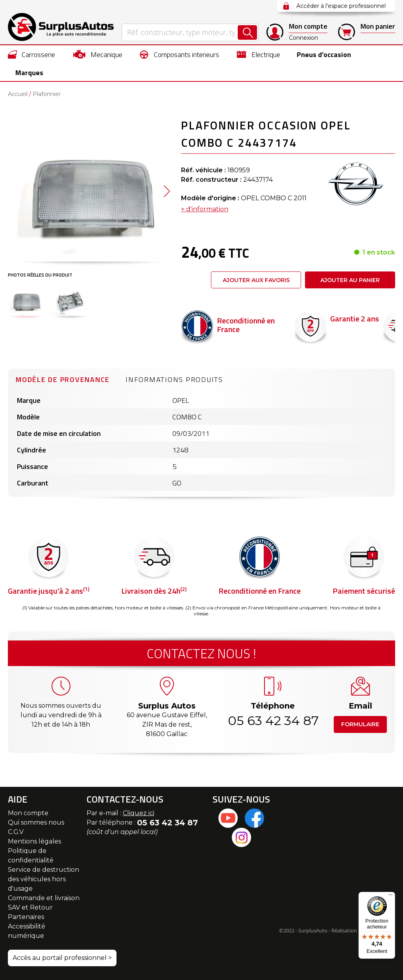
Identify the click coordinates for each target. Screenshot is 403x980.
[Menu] (390, 897)
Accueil (18, 94)
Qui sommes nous (36, 822)
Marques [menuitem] (29, 73)
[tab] (63, 379)
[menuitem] (32, 54)
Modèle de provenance (63, 380)
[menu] (201, 63)
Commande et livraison (44, 898)
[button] (26, 301)
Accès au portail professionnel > (62, 958)
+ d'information (205, 209)
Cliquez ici (139, 813)
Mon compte (28, 813)
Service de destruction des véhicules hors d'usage (43, 879)
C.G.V (16, 832)
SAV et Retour (30, 907)
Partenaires (26, 917)
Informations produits (174, 380)
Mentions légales (34, 841)
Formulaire (360, 724)
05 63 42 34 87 (273, 721)
